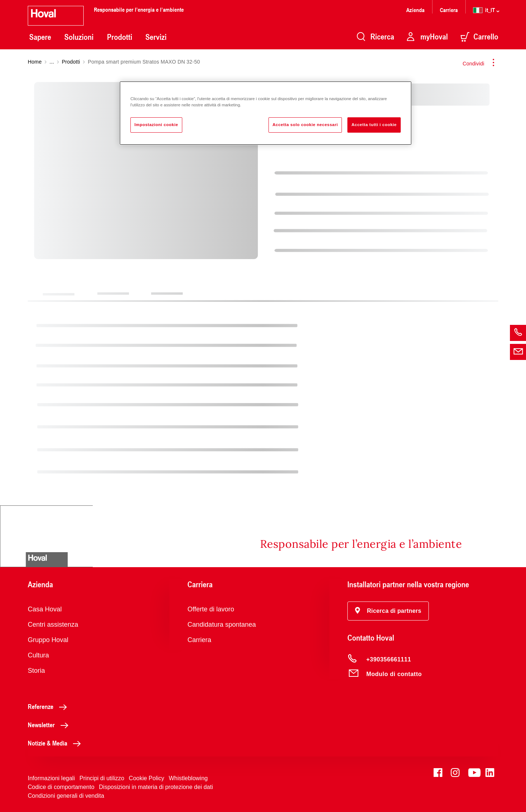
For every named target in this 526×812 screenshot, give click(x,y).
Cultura (38, 655)
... (52, 62)
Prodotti (120, 37)
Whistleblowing (188, 778)
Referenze (49, 706)
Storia (36, 671)
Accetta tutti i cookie (374, 125)
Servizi (156, 37)
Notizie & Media (56, 743)
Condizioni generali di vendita (66, 796)
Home (35, 62)
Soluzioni (79, 37)
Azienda (415, 10)
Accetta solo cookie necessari (305, 125)
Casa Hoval (45, 609)
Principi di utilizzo (102, 778)
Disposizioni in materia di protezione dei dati (156, 787)
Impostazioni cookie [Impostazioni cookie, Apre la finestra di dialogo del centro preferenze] (156, 125)
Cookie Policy (147, 778)
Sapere (40, 37)
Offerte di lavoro (211, 609)
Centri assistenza (53, 625)
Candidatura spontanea (222, 625)
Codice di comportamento (61, 787)
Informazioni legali (51, 778)
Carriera (449, 10)
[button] (388, 611)
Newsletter (50, 725)
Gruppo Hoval (48, 640)
